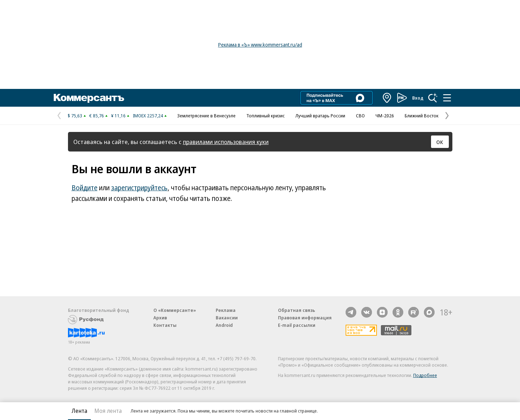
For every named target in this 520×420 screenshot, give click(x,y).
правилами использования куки (226, 142)
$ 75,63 (75, 116)
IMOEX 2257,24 (148, 116)
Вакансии (227, 318)
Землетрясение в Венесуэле (206, 116)
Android (224, 325)
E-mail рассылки (297, 325)
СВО (360, 116)
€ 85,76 (97, 116)
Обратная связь (296, 310)
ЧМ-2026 (385, 116)
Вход (418, 98)
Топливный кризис (266, 116)
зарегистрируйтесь (139, 188)
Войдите (85, 188)
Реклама (226, 310)
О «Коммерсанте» (175, 310)
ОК (440, 142)
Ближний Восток (422, 116)
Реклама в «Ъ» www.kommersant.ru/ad (260, 45)
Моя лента (108, 411)
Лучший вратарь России (320, 116)
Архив (160, 318)
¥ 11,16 (118, 116)
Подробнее (425, 375)
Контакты (165, 325)
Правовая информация (305, 318)
